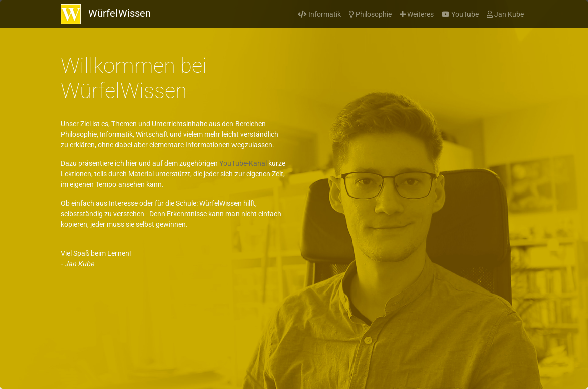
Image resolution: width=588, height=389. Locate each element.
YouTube (460, 14)
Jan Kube (505, 14)
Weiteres (417, 14)
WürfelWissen (106, 14)
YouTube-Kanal (243, 163)
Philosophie (370, 14)
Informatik (319, 14)
